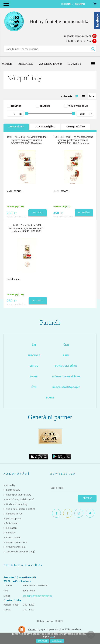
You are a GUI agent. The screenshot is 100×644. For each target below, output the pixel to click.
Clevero (27, 630)
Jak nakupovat (14, 518)
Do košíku (37, 213)
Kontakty (11, 533)
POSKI (50, 397)
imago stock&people (66, 387)
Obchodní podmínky (17, 504)
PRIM (66, 355)
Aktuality (11, 485)
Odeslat (87, 498)
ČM (34, 345)
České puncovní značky (19, 495)
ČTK (34, 387)
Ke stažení (12, 528)
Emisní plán (12, 523)
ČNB (66, 345)
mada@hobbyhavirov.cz (78, 36)
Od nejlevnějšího (45, 127)
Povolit (43, 641)
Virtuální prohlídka (16, 547)
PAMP (34, 376)
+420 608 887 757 (79, 41)
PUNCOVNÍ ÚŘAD (66, 366)
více (52, 636)
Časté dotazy (13, 490)
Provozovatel (13, 537)
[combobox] (92, 96)
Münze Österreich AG (66, 376)
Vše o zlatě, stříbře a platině (21, 509)
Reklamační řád (14, 514)
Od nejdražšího (76, 127)
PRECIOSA (34, 355)
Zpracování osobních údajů (21, 552)
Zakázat (57, 641)
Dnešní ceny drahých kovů (20, 499)
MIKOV (34, 366)
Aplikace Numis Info (17, 542)
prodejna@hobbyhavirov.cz (38, 596)
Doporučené (16, 127)
